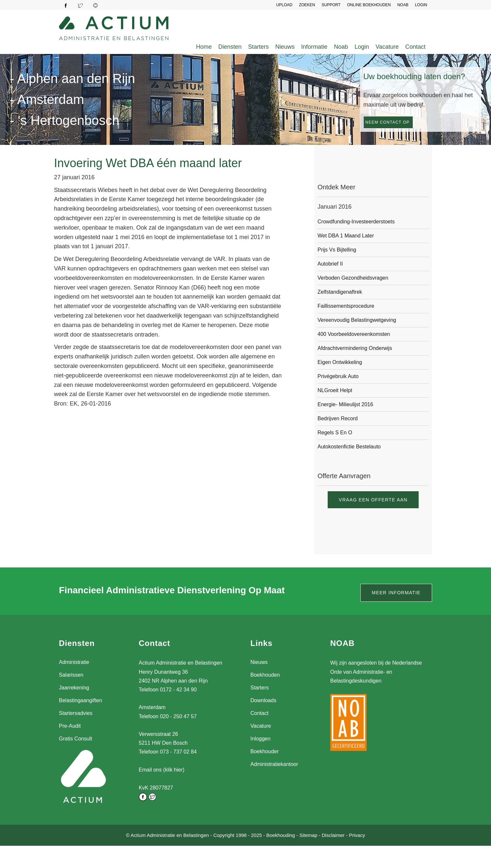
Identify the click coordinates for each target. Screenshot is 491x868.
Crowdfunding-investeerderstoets (356, 222)
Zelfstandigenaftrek (340, 292)
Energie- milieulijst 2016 (345, 404)
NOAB (403, 5)
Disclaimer (333, 835)
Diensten (230, 47)
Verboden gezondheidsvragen (353, 278)
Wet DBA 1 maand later (346, 236)
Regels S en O (335, 433)
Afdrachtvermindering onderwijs (355, 348)
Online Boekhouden (369, 5)
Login (362, 47)
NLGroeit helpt (335, 390)
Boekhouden (265, 675)
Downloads (263, 700)
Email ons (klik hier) (162, 770)
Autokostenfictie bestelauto (349, 447)
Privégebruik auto (338, 376)
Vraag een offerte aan (373, 500)
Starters (258, 47)
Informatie (314, 47)
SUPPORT (331, 5)
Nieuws (285, 47)
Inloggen (260, 739)
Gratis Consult (75, 739)
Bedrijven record (338, 418)
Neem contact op (387, 122)
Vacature (387, 47)
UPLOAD (284, 5)
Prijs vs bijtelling (337, 250)
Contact (415, 47)
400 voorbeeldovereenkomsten (354, 334)
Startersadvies (76, 713)
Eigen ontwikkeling (340, 362)
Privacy (357, 835)
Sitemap (308, 835)
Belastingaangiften (81, 700)
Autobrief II (330, 264)
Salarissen (71, 675)
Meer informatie (396, 593)
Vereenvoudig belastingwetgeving (357, 320)
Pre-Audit (70, 726)
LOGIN (421, 5)
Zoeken (307, 5)
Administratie (74, 662)
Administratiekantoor (274, 764)
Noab (341, 47)
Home (204, 47)
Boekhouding (281, 835)
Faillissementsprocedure (346, 306)
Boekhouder (264, 751)
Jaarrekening (74, 688)
